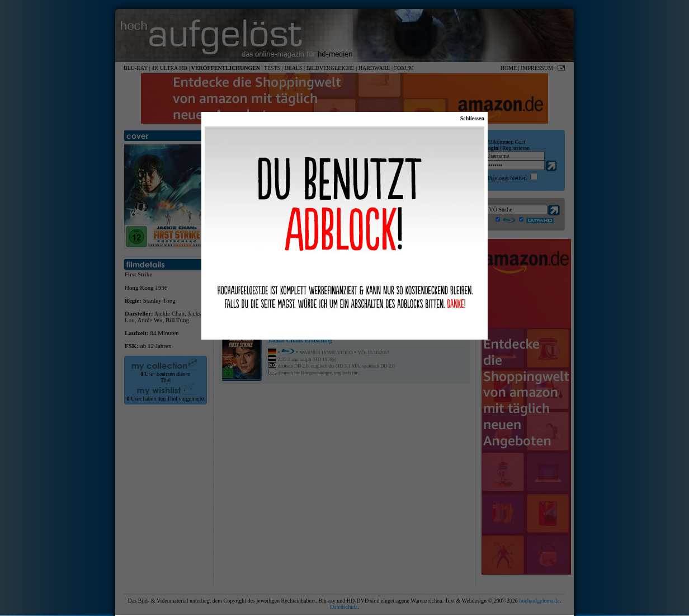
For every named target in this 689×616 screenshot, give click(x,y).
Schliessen (472, 118)
